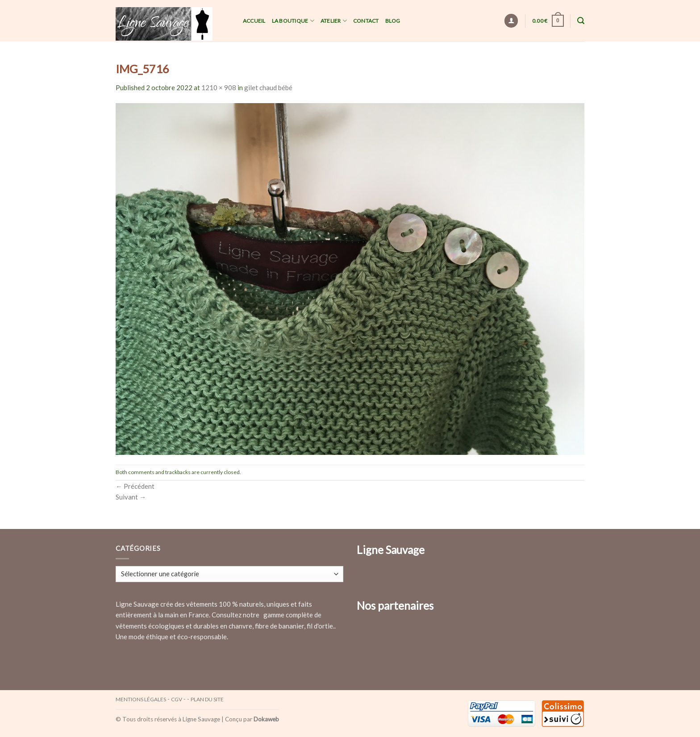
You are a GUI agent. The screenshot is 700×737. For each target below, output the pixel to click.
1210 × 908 (219, 87)
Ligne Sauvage (201, 719)
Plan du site (207, 699)
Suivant (131, 497)
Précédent (135, 486)
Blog (393, 21)
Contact (366, 21)
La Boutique (293, 21)
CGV (177, 699)
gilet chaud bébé (268, 87)
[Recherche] (581, 21)
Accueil (254, 21)
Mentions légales (141, 699)
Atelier (334, 21)
